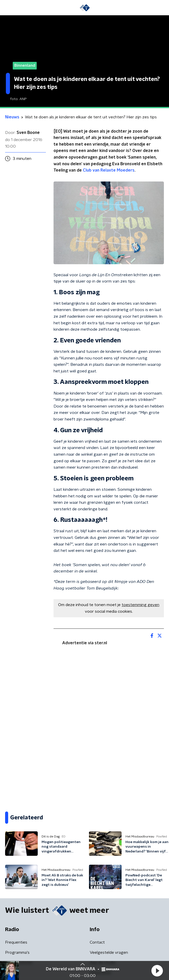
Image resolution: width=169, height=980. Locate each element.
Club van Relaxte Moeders (109, 170)
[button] (157, 971)
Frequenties (16, 942)
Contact (97, 942)
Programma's (17, 953)
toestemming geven (140, 605)
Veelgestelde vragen (109, 953)
